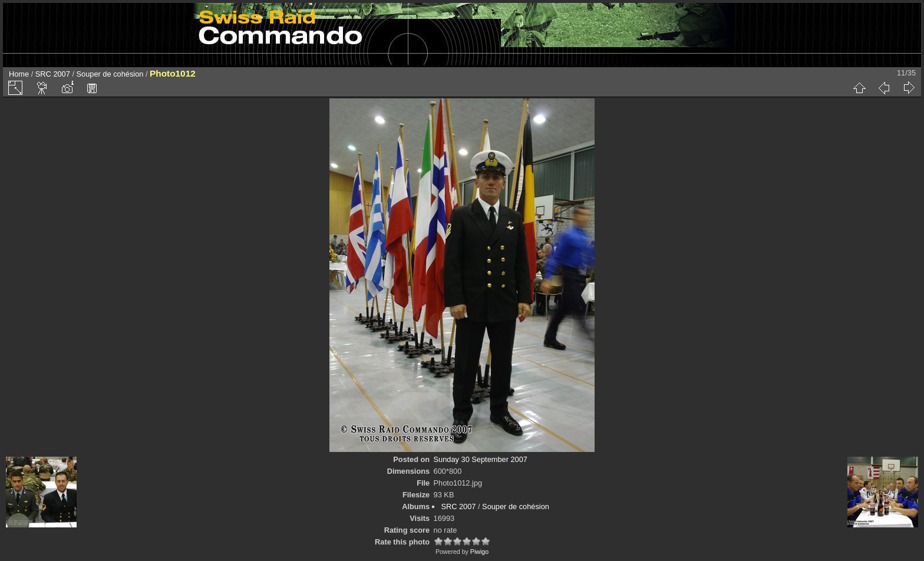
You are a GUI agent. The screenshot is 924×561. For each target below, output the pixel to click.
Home (19, 74)
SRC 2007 (53, 74)
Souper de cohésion (110, 74)
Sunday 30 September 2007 (481, 459)
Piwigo (479, 552)
